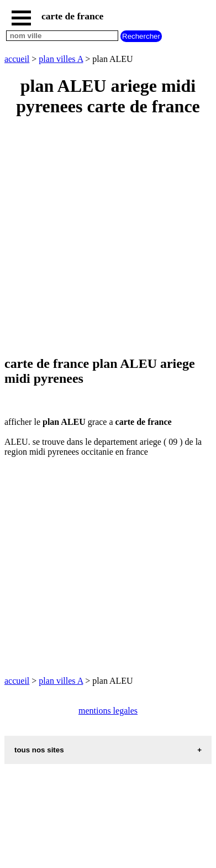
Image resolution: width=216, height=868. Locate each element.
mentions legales (108, 711)
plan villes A (61, 59)
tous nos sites (39, 750)
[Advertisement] (108, 237)
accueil (17, 59)
